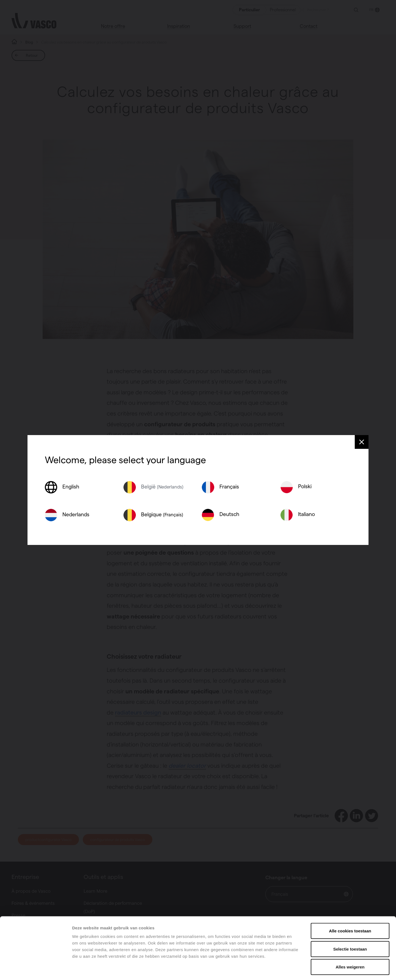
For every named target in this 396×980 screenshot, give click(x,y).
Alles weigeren (350, 944)
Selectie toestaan (350, 926)
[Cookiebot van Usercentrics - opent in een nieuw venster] (36, 969)
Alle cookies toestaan (350, 908)
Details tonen (297, 969)
